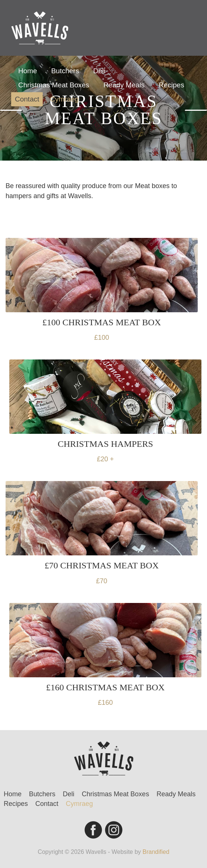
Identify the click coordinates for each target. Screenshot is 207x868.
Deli (99, 71)
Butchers (65, 71)
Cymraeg (64, 99)
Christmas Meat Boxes (54, 85)
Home (28, 71)
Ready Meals (124, 85)
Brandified (156, 852)
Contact (27, 99)
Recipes (172, 85)
